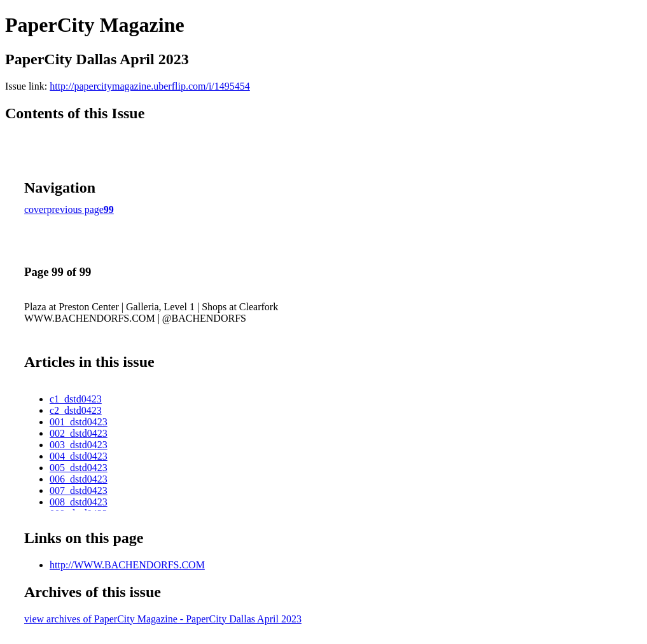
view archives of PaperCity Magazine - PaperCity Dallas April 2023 (163, 619)
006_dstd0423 (79, 479)
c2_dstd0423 (76, 410)
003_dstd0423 (79, 445)
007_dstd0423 (79, 490)
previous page (75, 209)
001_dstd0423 (79, 422)
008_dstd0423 (79, 502)
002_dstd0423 (79, 433)
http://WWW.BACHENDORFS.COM (127, 565)
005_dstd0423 (79, 468)
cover (36, 209)
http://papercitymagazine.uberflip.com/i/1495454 (150, 86)
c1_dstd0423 (76, 399)
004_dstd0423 (79, 456)
